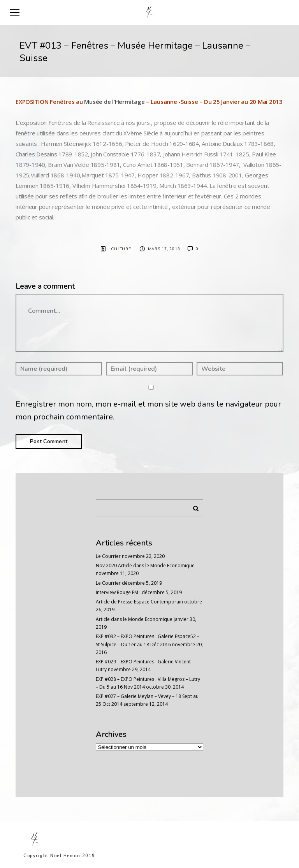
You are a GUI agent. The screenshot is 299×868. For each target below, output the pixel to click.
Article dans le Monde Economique (134, 619)
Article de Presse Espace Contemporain (139, 602)
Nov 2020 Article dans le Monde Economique (145, 566)
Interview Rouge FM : (118, 592)
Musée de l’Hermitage (114, 102)
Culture (121, 249)
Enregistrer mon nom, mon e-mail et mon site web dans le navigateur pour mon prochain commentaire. (148, 410)
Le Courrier (108, 556)
